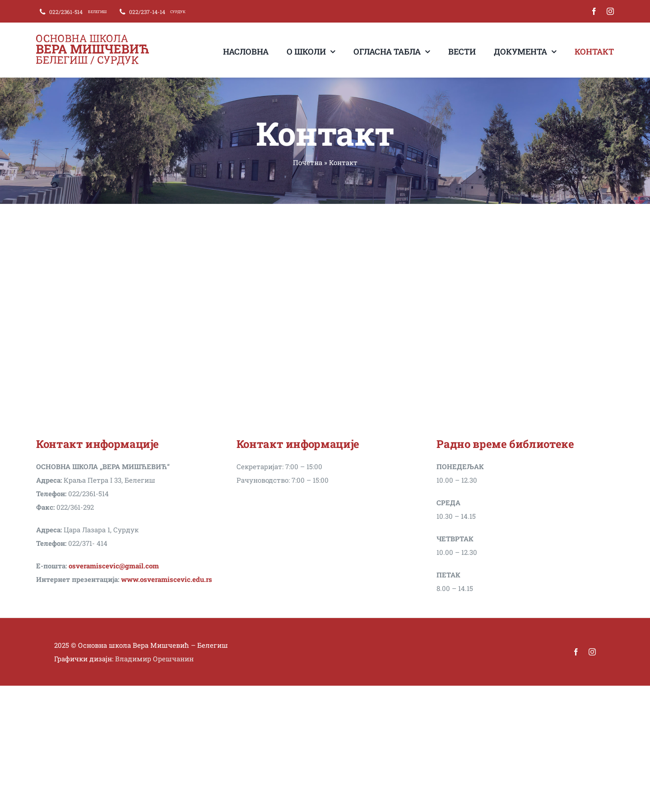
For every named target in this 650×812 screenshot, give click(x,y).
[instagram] (610, 11)
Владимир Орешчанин (154, 659)
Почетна (308, 162)
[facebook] (594, 11)
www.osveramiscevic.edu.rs (167, 579)
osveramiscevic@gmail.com (114, 566)
